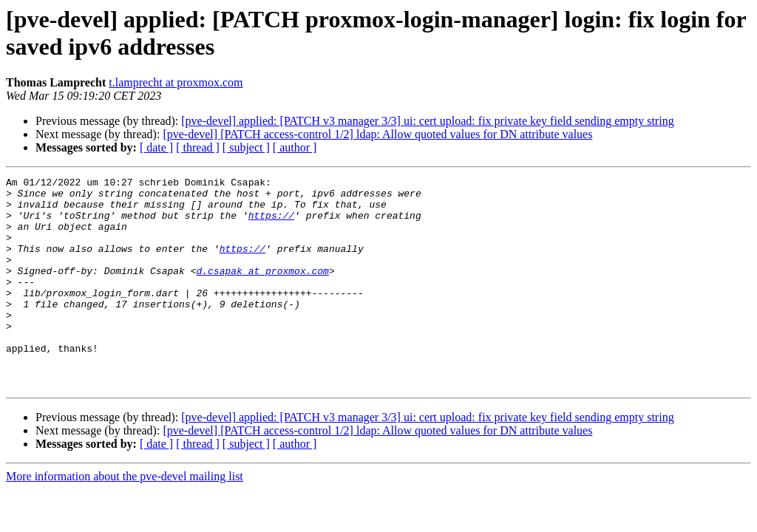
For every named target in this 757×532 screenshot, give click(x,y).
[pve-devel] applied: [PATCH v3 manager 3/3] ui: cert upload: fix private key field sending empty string (427, 121)
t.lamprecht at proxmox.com (176, 82)
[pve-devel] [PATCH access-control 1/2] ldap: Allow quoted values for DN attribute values (377, 134)
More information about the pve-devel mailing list (125, 518)
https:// (271, 224)
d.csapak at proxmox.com (262, 290)
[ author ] (295, 147)
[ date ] (156, 147)
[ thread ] (198, 147)
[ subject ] (246, 147)
